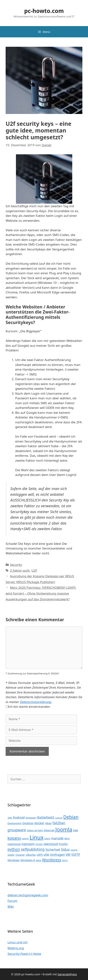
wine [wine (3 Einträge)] (39, 860)
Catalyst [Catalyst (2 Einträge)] (59, 818)
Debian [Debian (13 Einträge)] (71, 817)
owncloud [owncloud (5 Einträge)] (51, 844)
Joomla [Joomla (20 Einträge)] (64, 829)
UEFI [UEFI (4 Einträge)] (40, 855)
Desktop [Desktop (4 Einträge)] (28, 823)
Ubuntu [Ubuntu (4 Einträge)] (31, 855)
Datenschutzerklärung (36, 702)
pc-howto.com (44, 11)
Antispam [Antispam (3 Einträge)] (31, 818)
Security (16, 565)
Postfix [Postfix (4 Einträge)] (63, 844)
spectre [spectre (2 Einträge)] (74, 850)
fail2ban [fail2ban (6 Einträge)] (59, 823)
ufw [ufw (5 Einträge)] (46, 854)
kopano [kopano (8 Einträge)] (14, 838)
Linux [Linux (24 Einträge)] (36, 837)
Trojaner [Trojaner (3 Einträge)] (20, 855)
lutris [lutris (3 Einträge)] (47, 838)
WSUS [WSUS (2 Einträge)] (65, 860)
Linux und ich (18, 942)
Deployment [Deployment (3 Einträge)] (15, 823)
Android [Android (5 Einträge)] (19, 817)
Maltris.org (16, 948)
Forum (12, 901)
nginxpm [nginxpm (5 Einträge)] (28, 844)
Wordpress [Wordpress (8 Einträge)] (52, 860)
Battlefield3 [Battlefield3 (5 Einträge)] (46, 817)
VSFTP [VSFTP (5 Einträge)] (76, 854)
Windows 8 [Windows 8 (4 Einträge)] (28, 860)
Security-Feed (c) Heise (24, 954)
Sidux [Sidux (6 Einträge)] (65, 849)
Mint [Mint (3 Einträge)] (67, 838)
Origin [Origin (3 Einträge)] (39, 844)
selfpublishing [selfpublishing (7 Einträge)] (33, 849)
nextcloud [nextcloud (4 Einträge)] (14, 844)
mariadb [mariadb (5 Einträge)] (57, 838)
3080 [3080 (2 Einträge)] (10, 818)
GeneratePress (67, 974)
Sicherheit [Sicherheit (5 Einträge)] (53, 849)
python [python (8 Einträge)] (14, 849)
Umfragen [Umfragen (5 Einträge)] (57, 854)
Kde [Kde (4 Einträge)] (76, 830)
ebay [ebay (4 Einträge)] (48, 823)
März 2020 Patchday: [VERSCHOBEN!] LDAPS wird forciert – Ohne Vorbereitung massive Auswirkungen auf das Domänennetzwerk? (41, 593)
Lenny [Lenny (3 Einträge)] (25, 838)
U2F (34, 570)
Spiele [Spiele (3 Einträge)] (11, 855)
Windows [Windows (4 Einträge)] (14, 860)
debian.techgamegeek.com (28, 895)
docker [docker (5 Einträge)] (39, 823)
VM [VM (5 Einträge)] (68, 854)
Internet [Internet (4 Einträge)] (49, 830)
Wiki (11, 906)
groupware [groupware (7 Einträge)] (17, 830)
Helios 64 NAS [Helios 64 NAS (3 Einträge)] (35, 830)
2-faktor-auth (20, 570)
